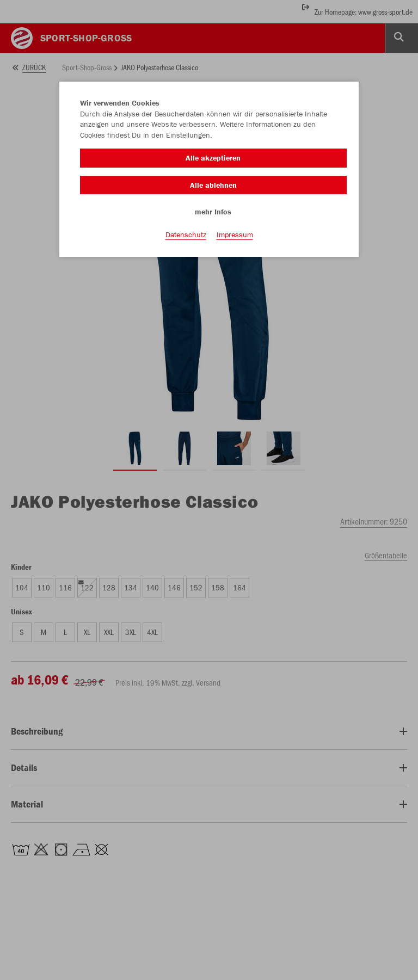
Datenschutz (186, 235)
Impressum (235, 235)
